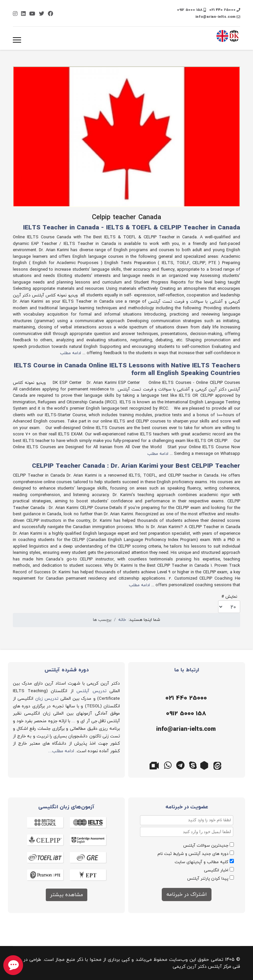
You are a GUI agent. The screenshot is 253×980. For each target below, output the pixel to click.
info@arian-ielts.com (215, 17)
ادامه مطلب (70, 353)
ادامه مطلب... (61, 751)
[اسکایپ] (193, 765)
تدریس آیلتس (91, 691)
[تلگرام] (181, 765)
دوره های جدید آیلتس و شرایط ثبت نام (193, 854)
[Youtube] (32, 14)
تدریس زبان (47, 699)
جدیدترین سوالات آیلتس (206, 846)
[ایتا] (218, 765)
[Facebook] (50, 14)
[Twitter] (42, 14)
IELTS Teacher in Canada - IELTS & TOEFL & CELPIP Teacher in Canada (132, 228)
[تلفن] (185, 698)
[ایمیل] (185, 729)
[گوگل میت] (155, 765)
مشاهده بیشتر (67, 895)
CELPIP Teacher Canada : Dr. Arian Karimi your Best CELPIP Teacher (136, 466)
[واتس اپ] (168, 765)
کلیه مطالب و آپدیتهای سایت (201, 862)
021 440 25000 (222, 10)
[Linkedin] (23, 14)
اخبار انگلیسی (216, 870)
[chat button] (13, 965)
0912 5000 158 (190, 10)
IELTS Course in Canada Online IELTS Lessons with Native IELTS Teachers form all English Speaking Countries (127, 370)
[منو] (17, 40)
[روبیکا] (206, 765)
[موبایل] (185, 714)
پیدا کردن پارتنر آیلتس (208, 879)
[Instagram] (15, 14)
